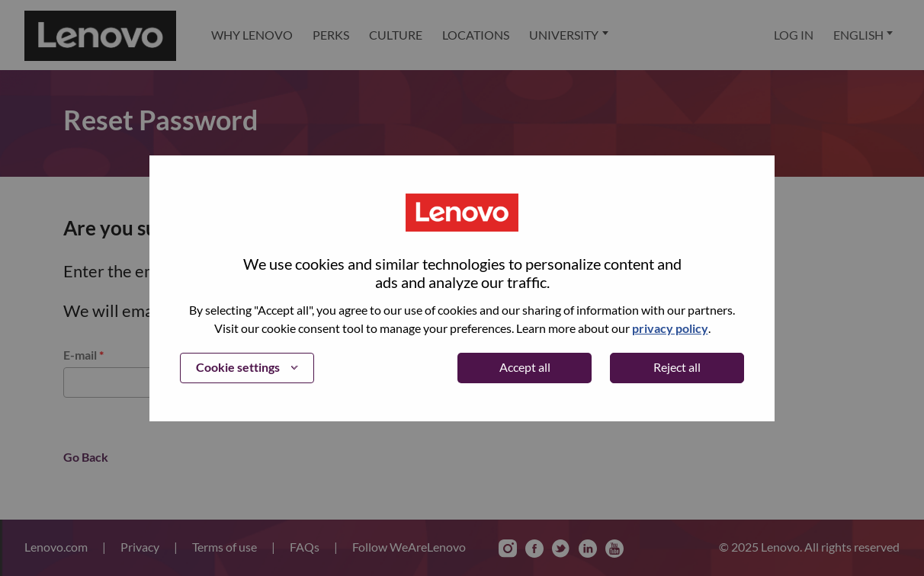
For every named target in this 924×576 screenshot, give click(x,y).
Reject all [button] (677, 367)
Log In (794, 35)
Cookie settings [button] (238, 367)
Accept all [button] (525, 367)
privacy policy (670, 328)
